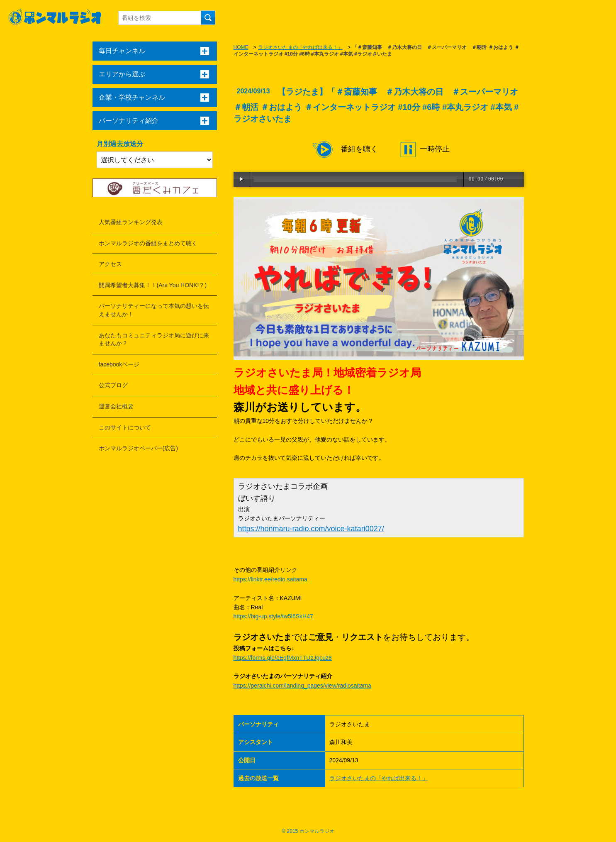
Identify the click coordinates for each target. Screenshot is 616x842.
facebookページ (119, 364)
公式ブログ (113, 385)
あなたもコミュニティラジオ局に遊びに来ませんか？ (154, 339)
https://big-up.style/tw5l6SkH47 (273, 616)
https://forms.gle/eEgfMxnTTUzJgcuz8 (283, 658)
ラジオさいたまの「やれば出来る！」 (300, 47)
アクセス (110, 264)
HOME (241, 47)
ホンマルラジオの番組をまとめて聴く (148, 243)
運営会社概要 (116, 406)
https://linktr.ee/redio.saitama (270, 579)
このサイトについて (125, 427)
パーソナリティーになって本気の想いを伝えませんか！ (154, 310)
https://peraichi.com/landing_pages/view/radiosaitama (302, 686)
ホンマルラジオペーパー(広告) (138, 448)
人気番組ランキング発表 (131, 222)
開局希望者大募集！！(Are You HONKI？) (153, 285)
